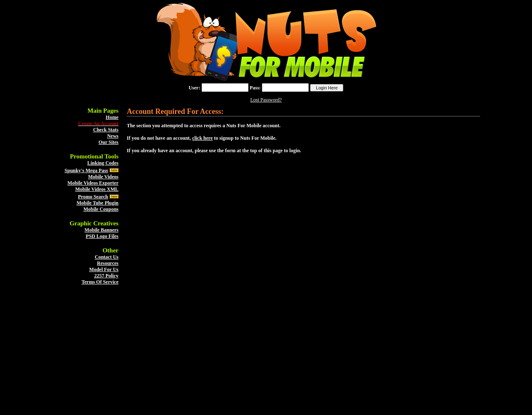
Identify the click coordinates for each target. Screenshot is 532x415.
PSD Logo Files (102, 236)
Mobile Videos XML (97, 189)
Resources (108, 263)
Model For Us (104, 269)
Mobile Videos (103, 177)
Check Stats (106, 130)
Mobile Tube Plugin (97, 203)
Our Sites (108, 142)
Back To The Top (266, 405)
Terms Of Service (100, 282)
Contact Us (107, 257)
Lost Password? (266, 100)
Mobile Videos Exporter (93, 183)
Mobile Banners (101, 230)
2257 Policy (106, 276)
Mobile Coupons (101, 209)
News (113, 136)
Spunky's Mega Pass (86, 170)
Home (112, 117)
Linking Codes (103, 163)
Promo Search (93, 197)
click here (202, 138)
